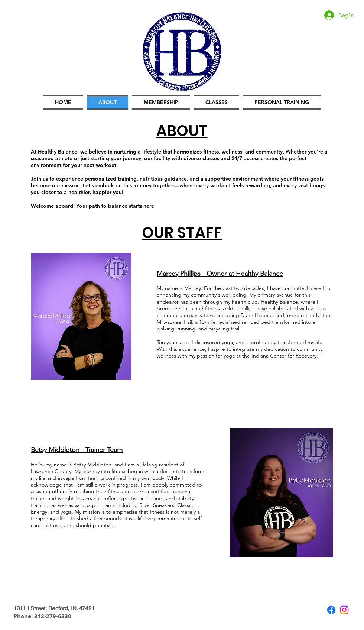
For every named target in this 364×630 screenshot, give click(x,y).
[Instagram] (344, 610)
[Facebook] (331, 610)
